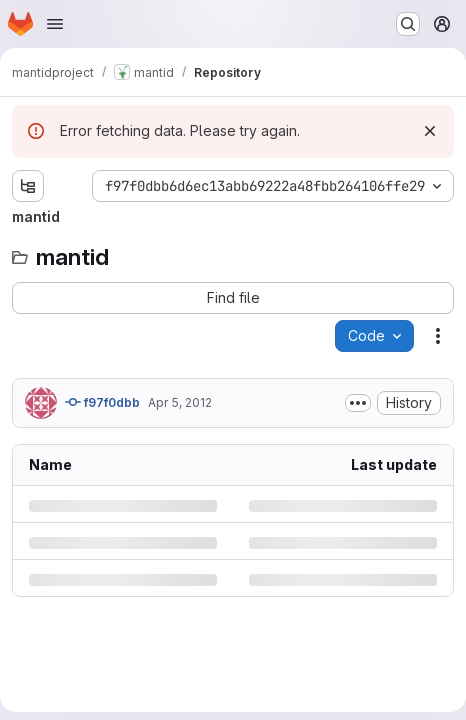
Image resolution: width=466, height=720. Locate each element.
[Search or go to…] (408, 24)
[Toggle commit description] (358, 403)
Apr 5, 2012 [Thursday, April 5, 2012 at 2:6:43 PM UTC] (180, 402)
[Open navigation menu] (55, 24)
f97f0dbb (102, 402)
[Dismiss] (430, 131)
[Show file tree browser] (28, 186)
